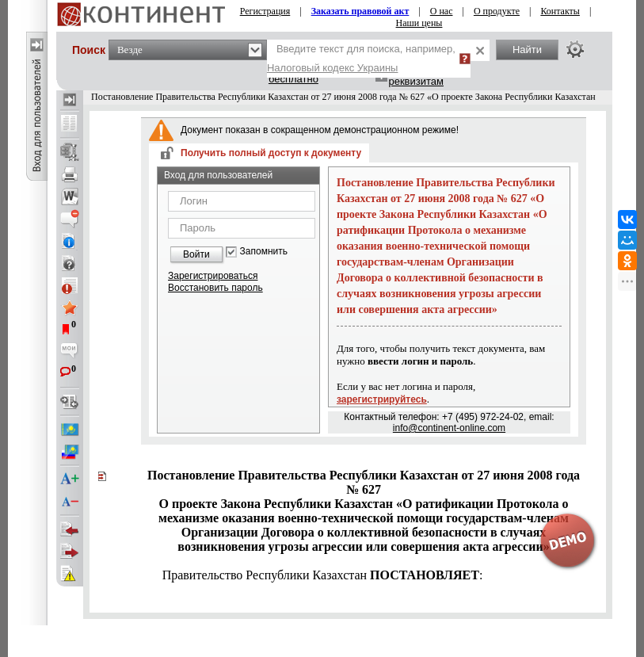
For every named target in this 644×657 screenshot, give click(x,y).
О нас (442, 11)
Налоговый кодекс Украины (333, 68)
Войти (196, 254)
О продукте (497, 11)
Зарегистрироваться (213, 276)
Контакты (560, 11)
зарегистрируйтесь (382, 399)
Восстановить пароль (215, 288)
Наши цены (419, 23)
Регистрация (265, 11)
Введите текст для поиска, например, (361, 58)
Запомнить (264, 252)
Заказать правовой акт (360, 11)
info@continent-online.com (449, 428)
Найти (527, 50)
